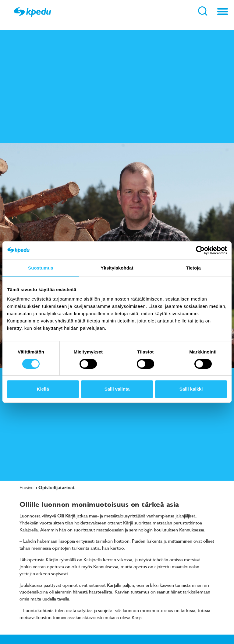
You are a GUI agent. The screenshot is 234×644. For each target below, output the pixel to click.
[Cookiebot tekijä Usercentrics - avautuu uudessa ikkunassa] (200, 250)
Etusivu (27, 487)
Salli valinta (117, 389)
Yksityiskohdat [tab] (117, 268)
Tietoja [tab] (193, 268)
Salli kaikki (191, 389)
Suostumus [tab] (41, 268)
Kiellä (43, 389)
